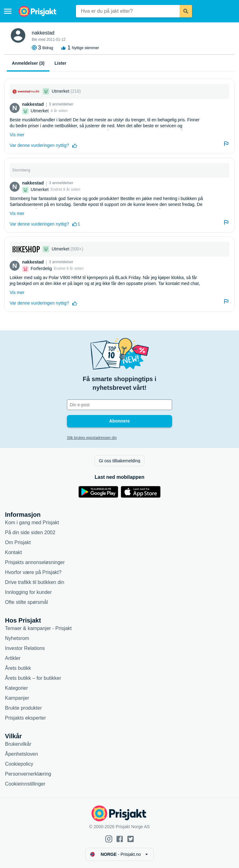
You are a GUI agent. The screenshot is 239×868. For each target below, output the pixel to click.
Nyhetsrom (17, 638)
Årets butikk (18, 668)
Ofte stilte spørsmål (26, 602)
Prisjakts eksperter (26, 718)
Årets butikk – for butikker (33, 678)
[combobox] (128, 11)
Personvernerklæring (28, 774)
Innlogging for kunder (28, 592)
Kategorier (16, 688)
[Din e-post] (119, 405)
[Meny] (8, 11)
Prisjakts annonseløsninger (35, 562)
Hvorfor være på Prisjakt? (33, 572)
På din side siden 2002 (30, 532)
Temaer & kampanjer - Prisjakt (38, 628)
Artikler (13, 658)
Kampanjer (17, 698)
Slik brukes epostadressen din (92, 438)
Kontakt (13, 552)
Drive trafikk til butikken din (35, 582)
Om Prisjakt (18, 542)
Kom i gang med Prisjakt (32, 523)
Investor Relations (25, 648)
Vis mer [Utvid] (17, 135)
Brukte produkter (23, 708)
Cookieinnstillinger (25, 784)
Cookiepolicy (19, 764)
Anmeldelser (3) (28, 63)
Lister (60, 63)
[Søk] (186, 11)
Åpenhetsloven (21, 754)
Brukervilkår (18, 744)
